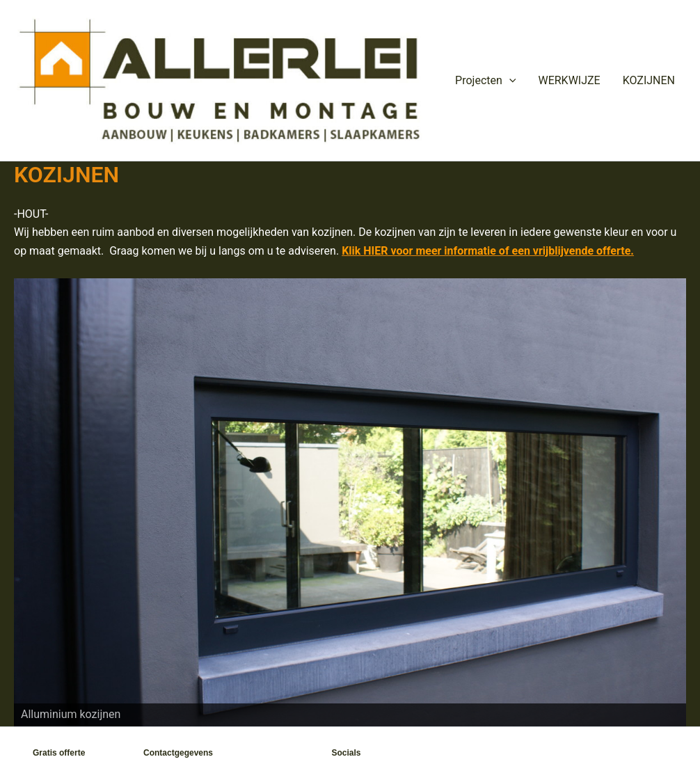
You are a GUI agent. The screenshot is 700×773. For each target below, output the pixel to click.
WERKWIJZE (569, 80)
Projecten (485, 81)
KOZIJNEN (649, 80)
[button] (509, 81)
